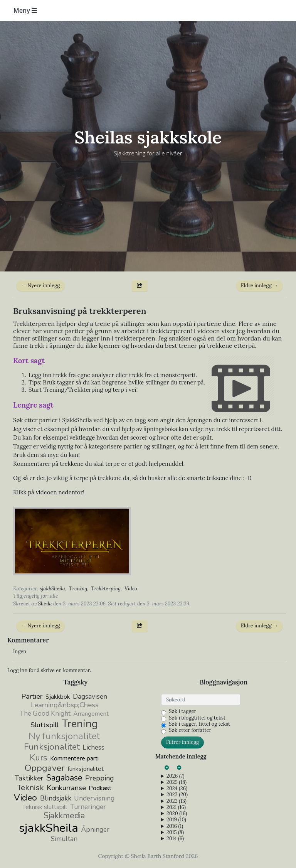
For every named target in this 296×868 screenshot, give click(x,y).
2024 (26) (177, 789)
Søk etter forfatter (190, 730)
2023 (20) (177, 795)
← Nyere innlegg (40, 286)
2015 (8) (175, 833)
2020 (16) (177, 814)
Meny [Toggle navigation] (25, 10)
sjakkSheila (52, 589)
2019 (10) (176, 820)
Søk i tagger (182, 711)
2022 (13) (177, 801)
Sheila (45, 604)
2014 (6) (175, 839)
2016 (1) (175, 826)
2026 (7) (176, 776)
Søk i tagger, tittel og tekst (199, 724)
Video (131, 589)
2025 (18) (177, 782)
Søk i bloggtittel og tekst (197, 718)
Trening (78, 589)
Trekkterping (106, 589)
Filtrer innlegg (182, 742)
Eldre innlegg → (259, 286)
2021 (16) (176, 807)
